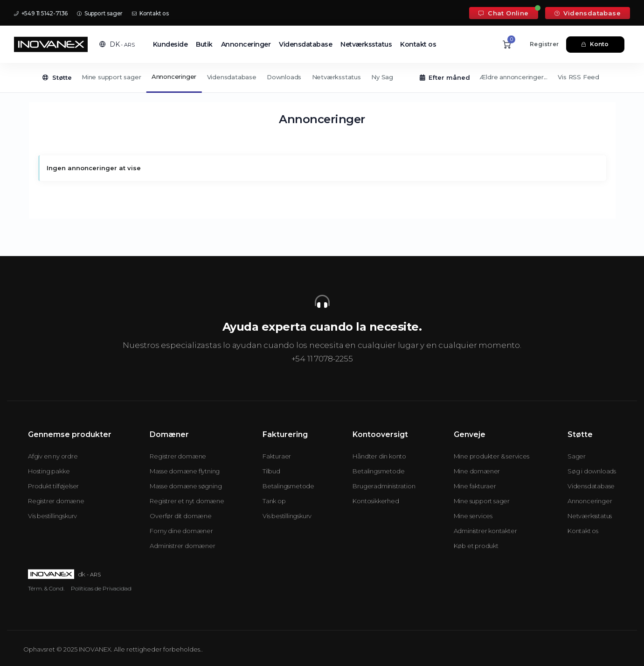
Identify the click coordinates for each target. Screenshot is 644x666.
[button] (117, 44)
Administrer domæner (182, 546)
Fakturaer (277, 456)
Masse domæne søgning (186, 486)
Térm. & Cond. (46, 588)
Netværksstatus (366, 44)
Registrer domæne (56, 501)
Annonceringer (246, 44)
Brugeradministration (384, 486)
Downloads (284, 77)
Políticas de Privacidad (101, 588)
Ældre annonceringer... (514, 77)
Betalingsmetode (288, 486)
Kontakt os (150, 13)
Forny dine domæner (181, 531)
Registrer (544, 44)
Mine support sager (111, 77)
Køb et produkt (476, 546)
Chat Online (503, 13)
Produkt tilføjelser (53, 486)
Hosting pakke (49, 471)
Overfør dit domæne (180, 516)
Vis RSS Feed (578, 77)
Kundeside (170, 44)
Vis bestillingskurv (52, 516)
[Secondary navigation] (322, 78)
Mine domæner (477, 471)
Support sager (100, 13)
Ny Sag (382, 77)
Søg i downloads (592, 471)
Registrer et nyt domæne (187, 501)
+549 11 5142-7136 (41, 13)
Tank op (274, 501)
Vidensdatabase (588, 13)
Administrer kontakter (485, 531)
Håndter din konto (379, 456)
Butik (204, 44)
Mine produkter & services (492, 456)
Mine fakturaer (475, 486)
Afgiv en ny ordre (53, 456)
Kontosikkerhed (376, 501)
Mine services (473, 516)
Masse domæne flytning (185, 471)
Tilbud (271, 471)
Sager (577, 456)
